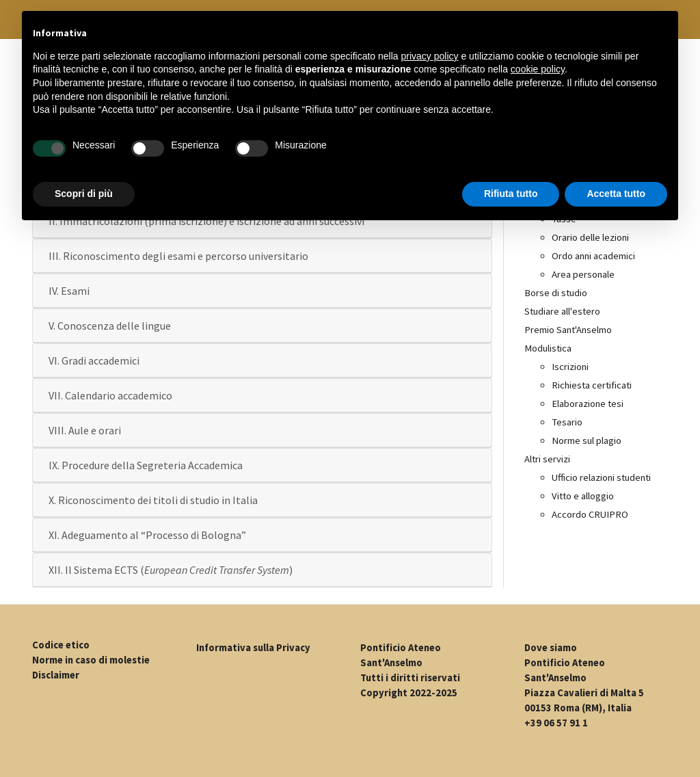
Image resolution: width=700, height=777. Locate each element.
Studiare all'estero (562, 311)
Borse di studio (556, 293)
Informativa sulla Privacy (253, 648)
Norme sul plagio (587, 440)
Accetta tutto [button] (616, 194)
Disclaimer (56, 675)
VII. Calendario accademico (110, 395)
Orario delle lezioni (590, 237)
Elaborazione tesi (588, 404)
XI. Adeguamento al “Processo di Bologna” (147, 535)
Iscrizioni (570, 367)
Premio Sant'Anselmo (568, 330)
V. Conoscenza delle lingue (110, 326)
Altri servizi (547, 459)
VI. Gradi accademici (94, 360)
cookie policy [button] (538, 69)
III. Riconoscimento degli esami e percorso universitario (178, 256)
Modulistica (548, 348)
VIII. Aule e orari (85, 430)
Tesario (567, 422)
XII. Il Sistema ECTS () (171, 570)
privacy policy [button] (430, 56)
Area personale (583, 274)
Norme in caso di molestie (91, 660)
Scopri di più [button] (84, 194)
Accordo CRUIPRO (590, 514)
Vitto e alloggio (583, 496)
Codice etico (61, 645)
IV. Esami (69, 291)
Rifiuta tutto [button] (511, 194)
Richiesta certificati (592, 385)
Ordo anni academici (593, 256)
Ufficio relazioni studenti (601, 477)
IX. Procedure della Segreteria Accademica (146, 465)
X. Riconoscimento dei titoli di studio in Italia (153, 500)
